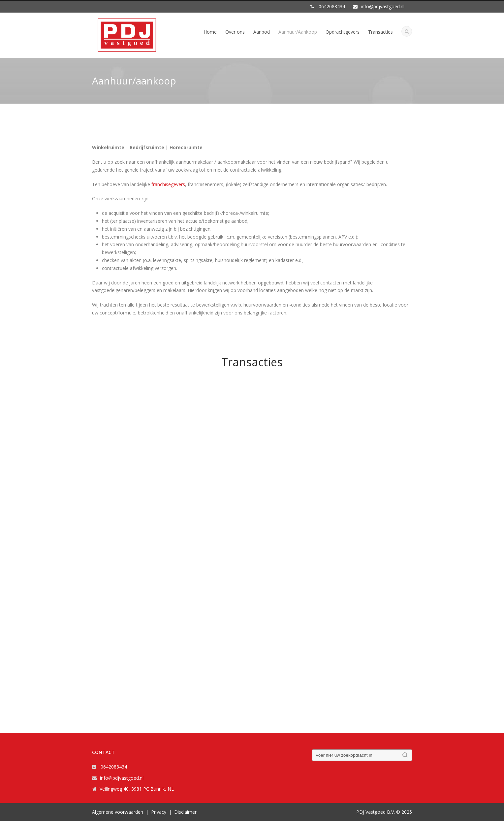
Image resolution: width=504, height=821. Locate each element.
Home (210, 32)
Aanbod (262, 32)
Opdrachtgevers (343, 32)
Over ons (235, 32)
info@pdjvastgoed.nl (122, 778)
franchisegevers (168, 184)
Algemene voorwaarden (118, 812)
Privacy (159, 812)
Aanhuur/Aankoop (298, 32)
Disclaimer (185, 812)
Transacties (380, 32)
